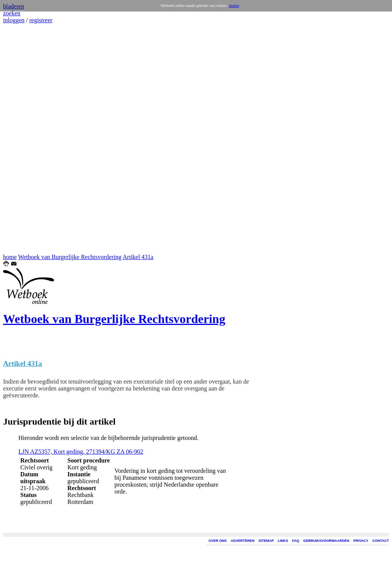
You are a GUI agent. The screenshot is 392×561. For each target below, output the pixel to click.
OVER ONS (218, 541)
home (10, 257)
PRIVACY (361, 541)
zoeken (12, 13)
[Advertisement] (26, 139)
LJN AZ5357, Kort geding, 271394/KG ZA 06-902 (81, 452)
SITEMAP (266, 541)
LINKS (283, 541)
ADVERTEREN (243, 541)
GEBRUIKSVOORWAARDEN (326, 541)
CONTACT (381, 541)
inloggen (14, 20)
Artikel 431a (138, 257)
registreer (41, 20)
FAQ (296, 541)
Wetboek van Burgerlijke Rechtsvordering (70, 257)
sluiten (234, 6)
